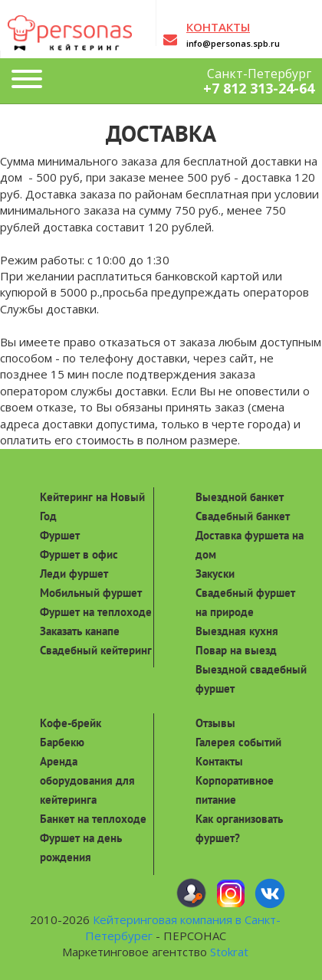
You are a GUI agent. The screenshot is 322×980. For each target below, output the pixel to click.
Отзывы (215, 723)
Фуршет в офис (79, 554)
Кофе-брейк (71, 723)
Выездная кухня (237, 631)
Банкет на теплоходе (93, 819)
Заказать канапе (80, 631)
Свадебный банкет (243, 516)
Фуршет (60, 535)
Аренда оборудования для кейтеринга (87, 780)
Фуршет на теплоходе (96, 612)
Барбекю (62, 742)
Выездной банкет (240, 497)
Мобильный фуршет (91, 593)
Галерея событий (238, 742)
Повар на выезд (236, 650)
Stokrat (229, 952)
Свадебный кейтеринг (96, 650)
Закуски (215, 574)
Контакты (219, 761)
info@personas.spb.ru (233, 43)
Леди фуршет (74, 574)
